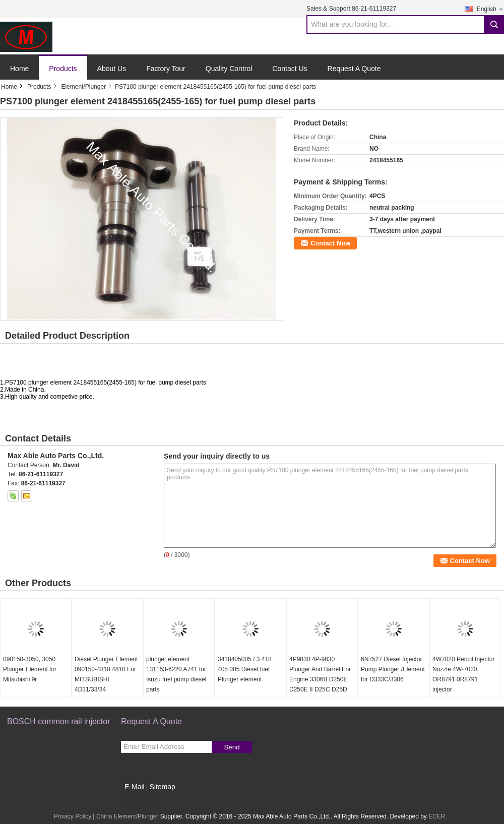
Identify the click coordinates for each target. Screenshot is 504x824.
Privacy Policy (72, 816)
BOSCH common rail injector (59, 721)
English (490, 9)
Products (63, 69)
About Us (112, 69)
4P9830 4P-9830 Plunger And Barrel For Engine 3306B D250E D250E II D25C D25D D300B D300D (320, 679)
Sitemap (162, 787)
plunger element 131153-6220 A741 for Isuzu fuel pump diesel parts (176, 674)
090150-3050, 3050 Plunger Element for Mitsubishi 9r (30, 669)
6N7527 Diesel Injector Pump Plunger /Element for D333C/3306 (393, 669)
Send (232, 747)
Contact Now (330, 243)
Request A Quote (354, 69)
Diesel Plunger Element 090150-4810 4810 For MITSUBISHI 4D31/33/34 (106, 674)
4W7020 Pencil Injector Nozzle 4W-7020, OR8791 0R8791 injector (463, 674)
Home (19, 69)
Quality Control (229, 69)
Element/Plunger (83, 87)
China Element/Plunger (127, 816)
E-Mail (135, 787)
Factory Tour (166, 69)
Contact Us (290, 69)
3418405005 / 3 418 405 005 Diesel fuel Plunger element (245, 669)
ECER (437, 816)
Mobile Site (139, 799)
